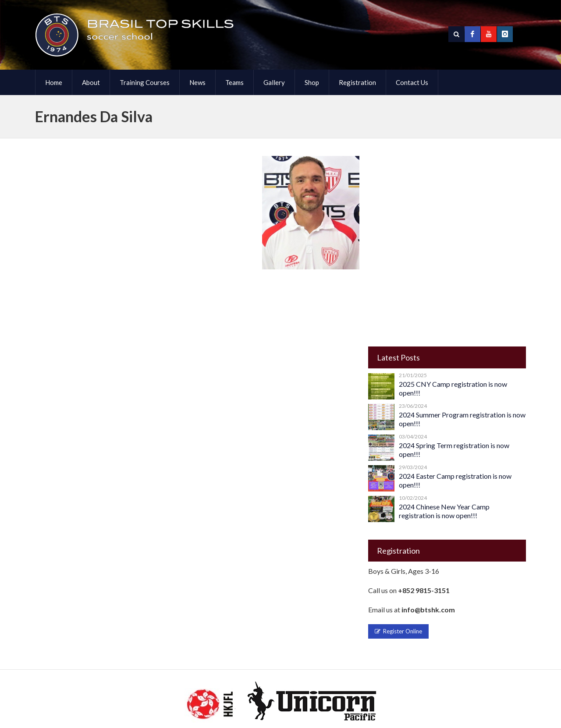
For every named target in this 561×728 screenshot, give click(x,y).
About (91, 82)
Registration (357, 82)
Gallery (274, 82)
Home (54, 82)
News (197, 82)
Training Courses (145, 82)
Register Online (398, 631)
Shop (312, 82)
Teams (234, 82)
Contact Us (412, 82)
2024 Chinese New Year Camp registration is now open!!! (444, 511)
